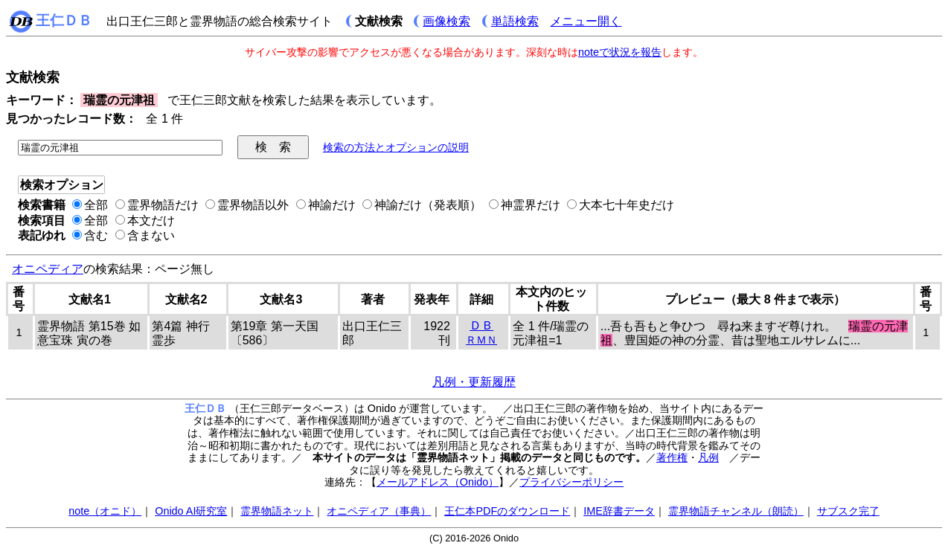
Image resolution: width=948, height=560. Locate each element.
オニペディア (48, 269)
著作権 (672, 457)
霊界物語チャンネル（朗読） (736, 511)
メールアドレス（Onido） (438, 482)
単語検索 (515, 21)
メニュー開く (586, 21)
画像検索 (446, 21)
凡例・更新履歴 (474, 382)
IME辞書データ (619, 511)
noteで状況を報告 (620, 52)
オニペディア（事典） (379, 511)
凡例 (708, 457)
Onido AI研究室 (191, 511)
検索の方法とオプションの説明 (396, 147)
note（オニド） (105, 511)
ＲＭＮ (481, 340)
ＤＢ (481, 325)
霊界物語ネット (277, 511)
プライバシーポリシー (571, 482)
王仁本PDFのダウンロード (507, 511)
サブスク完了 (848, 511)
